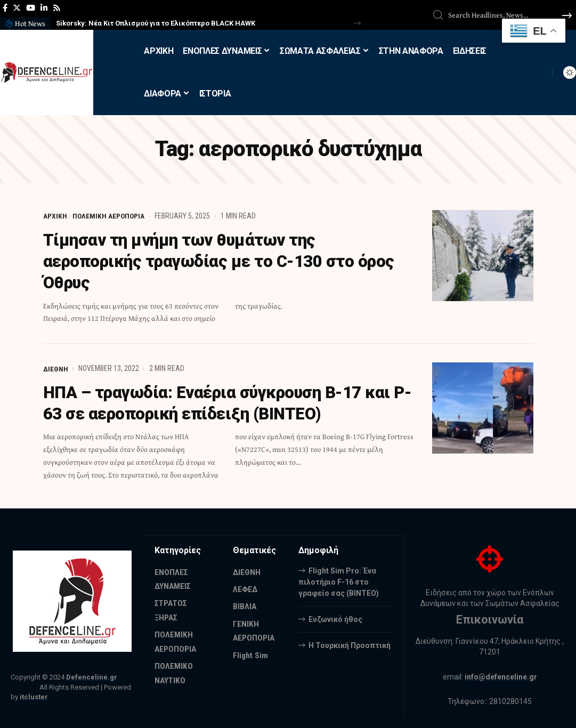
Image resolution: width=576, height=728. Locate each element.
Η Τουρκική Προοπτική (350, 644)
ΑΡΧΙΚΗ (55, 216)
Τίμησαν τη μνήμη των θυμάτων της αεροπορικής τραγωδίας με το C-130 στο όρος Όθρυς (225, 261)
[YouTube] (31, 8)
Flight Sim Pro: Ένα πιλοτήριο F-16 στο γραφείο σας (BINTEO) (339, 580)
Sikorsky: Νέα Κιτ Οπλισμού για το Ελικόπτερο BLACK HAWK (156, 23)
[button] (357, 23)
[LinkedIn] (44, 8)
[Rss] (57, 8)
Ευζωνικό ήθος (335, 618)
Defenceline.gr (92, 677)
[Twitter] (17, 8)
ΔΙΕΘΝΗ (56, 368)
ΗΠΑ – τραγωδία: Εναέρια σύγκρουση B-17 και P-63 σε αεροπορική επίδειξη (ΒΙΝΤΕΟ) (223, 402)
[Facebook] (5, 8)
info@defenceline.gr (501, 676)
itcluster (34, 696)
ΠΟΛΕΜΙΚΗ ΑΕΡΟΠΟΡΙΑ (109, 216)
